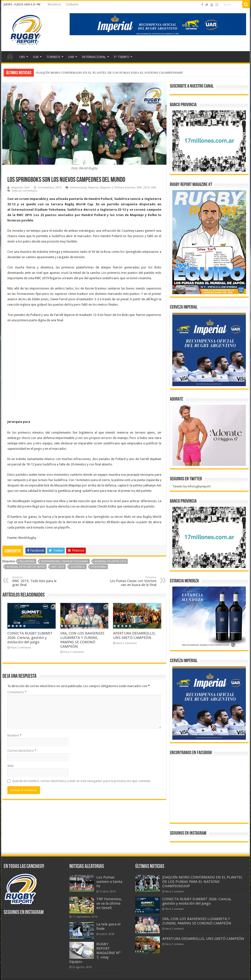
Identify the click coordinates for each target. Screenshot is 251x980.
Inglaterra (27, 561)
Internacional (78, 188)
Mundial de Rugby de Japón (26, 567)
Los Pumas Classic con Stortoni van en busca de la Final (131, 581)
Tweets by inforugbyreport (191, 486)
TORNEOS (53, 57)
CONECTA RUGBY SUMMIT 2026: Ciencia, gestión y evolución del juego (30, 638)
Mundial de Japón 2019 (110, 561)
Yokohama (99, 567)
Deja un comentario (25, 191)
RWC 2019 (143, 188)
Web (11, 766)
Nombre (14, 735)
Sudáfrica (78, 567)
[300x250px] (209, 617)
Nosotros (54, 4)
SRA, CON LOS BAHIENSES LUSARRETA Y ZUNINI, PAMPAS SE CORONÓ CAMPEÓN (82, 640)
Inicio (10, 56)
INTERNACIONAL (94, 57)
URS (22, 57)
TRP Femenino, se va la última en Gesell (109, 903)
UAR (71, 57)
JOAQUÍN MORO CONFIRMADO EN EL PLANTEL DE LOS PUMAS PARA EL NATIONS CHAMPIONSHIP (109, 73)
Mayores (94, 188)
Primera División (125, 188)
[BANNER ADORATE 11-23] (209, 435)
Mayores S (107, 188)
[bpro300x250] (209, 141)
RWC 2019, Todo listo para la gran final (37, 581)
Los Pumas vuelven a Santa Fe (109, 882)
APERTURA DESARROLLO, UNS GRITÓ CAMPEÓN (134, 635)
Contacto (72, 4)
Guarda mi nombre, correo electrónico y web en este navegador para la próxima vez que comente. (82, 781)
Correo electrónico (22, 751)
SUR (36, 57)
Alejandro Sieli (20, 188)
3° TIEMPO (121, 57)
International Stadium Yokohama (65, 561)
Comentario (17, 692)
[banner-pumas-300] (209, 349)
